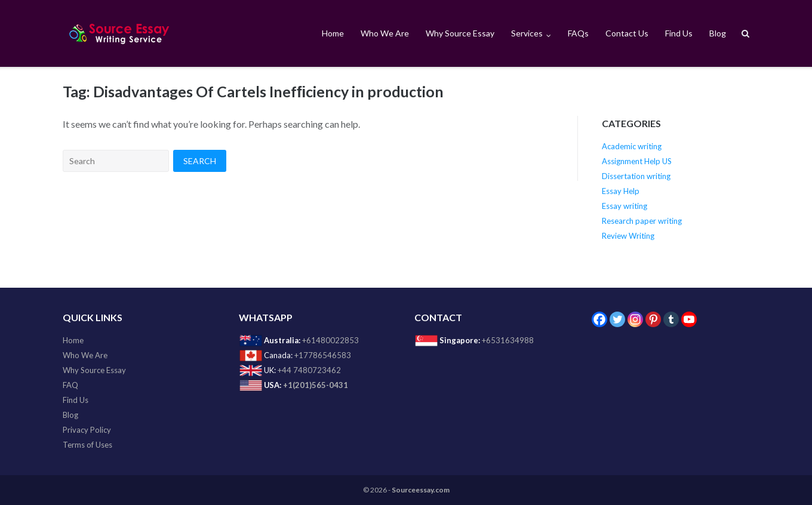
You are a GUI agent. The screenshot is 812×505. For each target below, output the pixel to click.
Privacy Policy (87, 430)
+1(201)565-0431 (316, 385)
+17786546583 (323, 355)
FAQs (578, 33)
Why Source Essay (460, 33)
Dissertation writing (636, 176)
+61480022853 (330, 340)
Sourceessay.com (421, 490)
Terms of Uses (87, 445)
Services (527, 33)
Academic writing (632, 146)
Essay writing (625, 206)
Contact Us (627, 33)
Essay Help (621, 191)
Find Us (679, 33)
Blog (718, 33)
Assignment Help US (637, 161)
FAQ (70, 385)
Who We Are (385, 33)
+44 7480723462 (309, 370)
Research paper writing (642, 221)
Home (333, 33)
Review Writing (628, 236)
